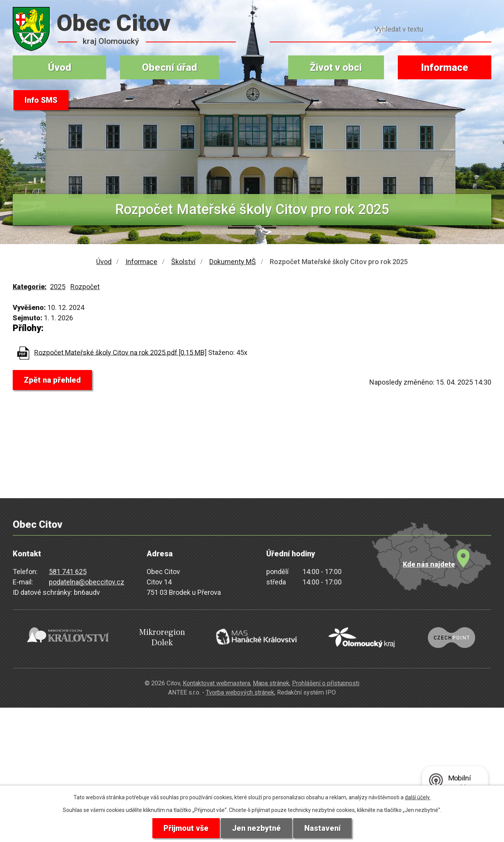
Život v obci (336, 67)
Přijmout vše (186, 828)
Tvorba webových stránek (240, 692)
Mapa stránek (271, 683)
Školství (183, 262)
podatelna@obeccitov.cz (87, 582)
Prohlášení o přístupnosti (326, 683)
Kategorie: (30, 287)
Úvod (60, 67)
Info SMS (41, 100)
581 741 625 (68, 572)
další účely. (418, 797)
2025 (58, 287)
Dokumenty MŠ (233, 262)
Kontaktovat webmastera (216, 683)
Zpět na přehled (52, 380)
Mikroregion (162, 637)
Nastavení (322, 828)
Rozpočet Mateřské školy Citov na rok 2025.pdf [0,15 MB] (120, 352)
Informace (445, 67)
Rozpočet (85, 287)
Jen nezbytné (256, 828)
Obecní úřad (169, 67)
